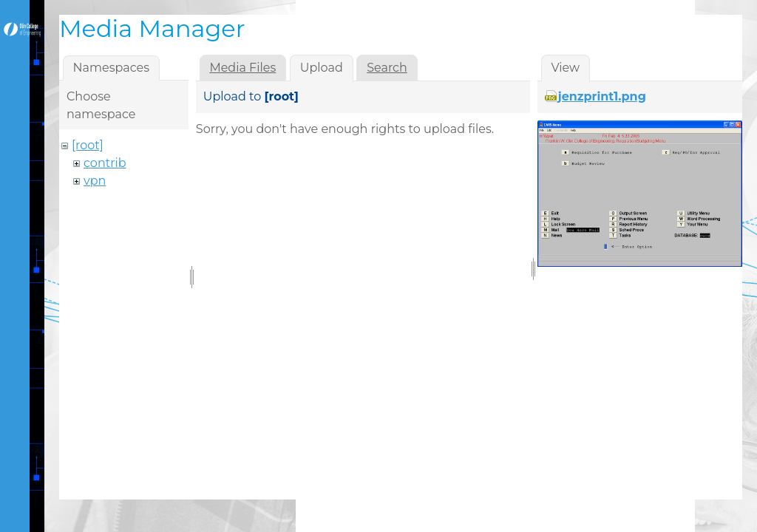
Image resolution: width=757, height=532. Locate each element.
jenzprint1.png (602, 96)
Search (387, 68)
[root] (88, 145)
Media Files (242, 68)
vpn (95, 181)
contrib (105, 163)
